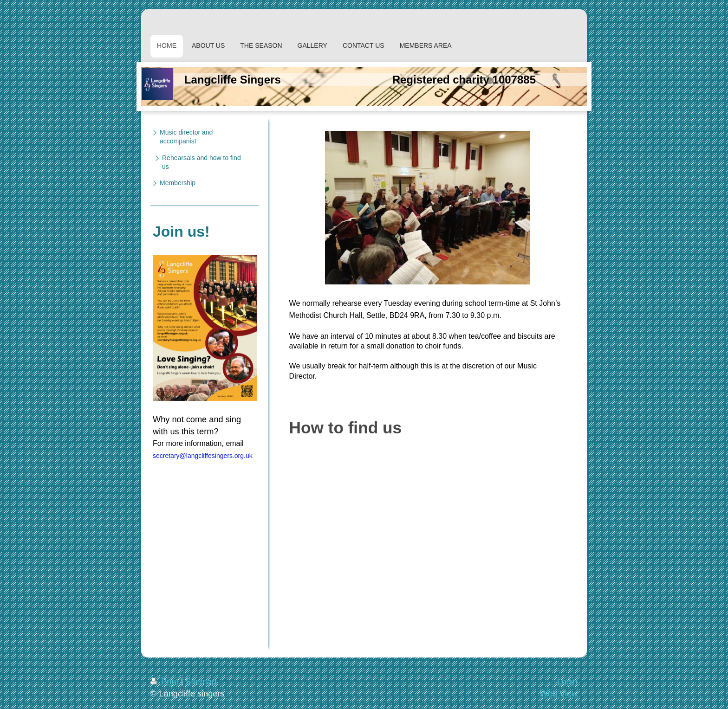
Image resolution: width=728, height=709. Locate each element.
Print (166, 682)
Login (567, 682)
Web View (559, 694)
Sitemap (201, 682)
